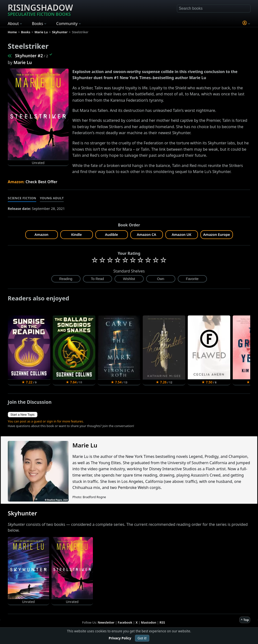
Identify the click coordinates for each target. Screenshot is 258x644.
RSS (162, 622)
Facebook (125, 622)
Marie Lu (23, 62)
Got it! (142, 638)
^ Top (245, 620)
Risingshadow (40, 9)
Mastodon (149, 622)
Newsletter (106, 622)
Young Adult (52, 198)
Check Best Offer (41, 182)
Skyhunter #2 (29, 56)
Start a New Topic (23, 415)
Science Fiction (22, 198)
